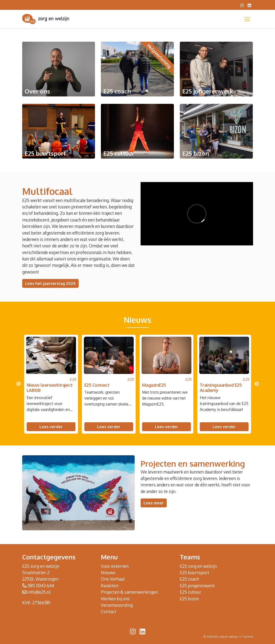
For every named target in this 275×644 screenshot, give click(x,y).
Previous (18, 384)
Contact (109, 611)
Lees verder (51, 427)
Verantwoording (117, 605)
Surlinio (248, 637)
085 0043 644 (41, 586)
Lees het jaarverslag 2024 (50, 283)
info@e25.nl (39, 592)
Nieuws (108, 572)
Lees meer (154, 503)
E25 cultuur (191, 592)
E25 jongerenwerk (197, 586)
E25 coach (189, 579)
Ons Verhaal (113, 579)
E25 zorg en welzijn (198, 566)
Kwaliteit (110, 586)
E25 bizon (189, 599)
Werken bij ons (115, 599)
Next (257, 384)
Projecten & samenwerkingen (129, 592)
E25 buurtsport (194, 572)
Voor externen (115, 566)
